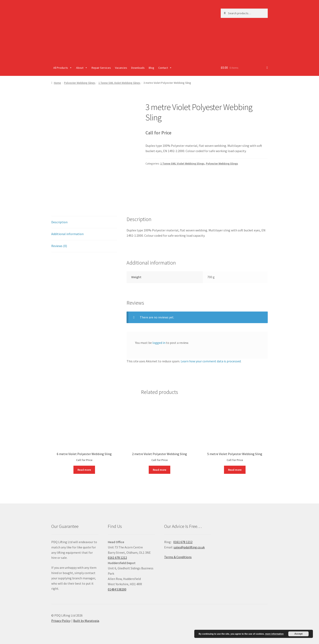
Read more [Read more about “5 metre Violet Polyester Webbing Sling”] (235, 470)
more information (274, 634)
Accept (298, 634)
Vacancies (121, 68)
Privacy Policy (61, 621)
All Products (63, 68)
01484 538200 (117, 589)
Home (57, 83)
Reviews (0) (59, 246)
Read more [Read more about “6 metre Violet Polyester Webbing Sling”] (84, 470)
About (82, 68)
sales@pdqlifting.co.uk (189, 547)
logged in (159, 343)
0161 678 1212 (117, 558)
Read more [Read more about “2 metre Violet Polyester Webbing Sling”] (159, 470)
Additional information (67, 234)
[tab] (84, 222)
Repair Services (101, 68)
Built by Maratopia (86, 621)
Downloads (138, 68)
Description (59, 222)
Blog (151, 68)
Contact (165, 68)
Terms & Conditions (178, 557)
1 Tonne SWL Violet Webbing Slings (119, 83)
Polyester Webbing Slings (80, 83)
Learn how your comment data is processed (211, 361)
